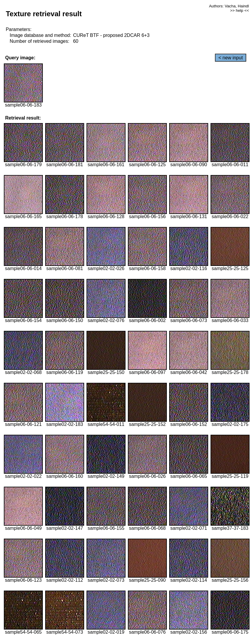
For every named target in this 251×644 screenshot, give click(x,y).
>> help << (239, 10)
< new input (231, 58)
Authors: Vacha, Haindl (229, 6)
